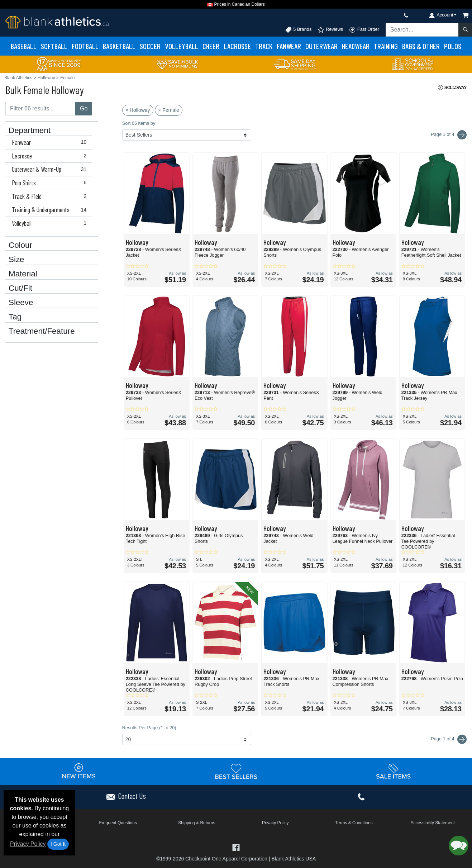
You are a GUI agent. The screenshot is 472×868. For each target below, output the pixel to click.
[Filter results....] (40, 109)
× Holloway (138, 110)
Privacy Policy (28, 844)
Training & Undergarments (51, 210)
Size (16, 260)
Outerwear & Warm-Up (51, 169)
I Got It (58, 844)
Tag (15, 317)
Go (84, 108)
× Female (169, 110)
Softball (54, 46)
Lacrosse (237, 46)
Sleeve (21, 303)
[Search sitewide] (422, 30)
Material (23, 274)
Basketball (119, 46)
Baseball (24, 46)
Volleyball (182, 46)
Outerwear (321, 46)
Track (264, 46)
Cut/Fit (20, 288)
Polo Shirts (51, 183)
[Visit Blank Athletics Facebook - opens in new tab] (236, 847)
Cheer (211, 46)
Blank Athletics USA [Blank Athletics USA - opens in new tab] (294, 859)
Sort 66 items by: (139, 123)
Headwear (356, 46)
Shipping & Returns (197, 823)
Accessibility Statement (433, 823)
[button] (459, 846)
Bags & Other (421, 46)
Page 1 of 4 (449, 739)
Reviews (330, 30)
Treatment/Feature (42, 331)
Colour (20, 245)
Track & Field (51, 196)
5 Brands (298, 30)
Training (386, 46)
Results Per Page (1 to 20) (149, 728)
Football (85, 46)
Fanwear (289, 46)
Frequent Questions (118, 823)
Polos (453, 46)
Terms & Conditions (354, 823)
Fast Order (364, 30)
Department (30, 131)
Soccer (150, 46)
